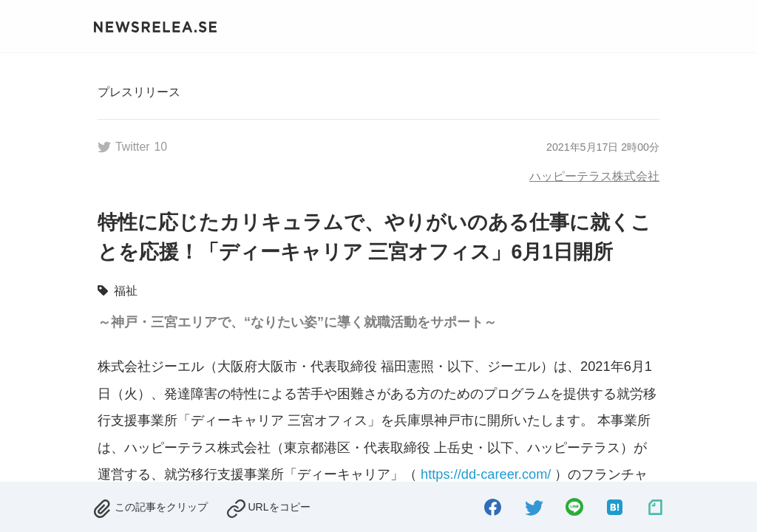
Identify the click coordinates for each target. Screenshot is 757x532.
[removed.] (150, 507)
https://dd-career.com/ (486, 474)
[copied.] (268, 507)
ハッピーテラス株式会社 (594, 176)
